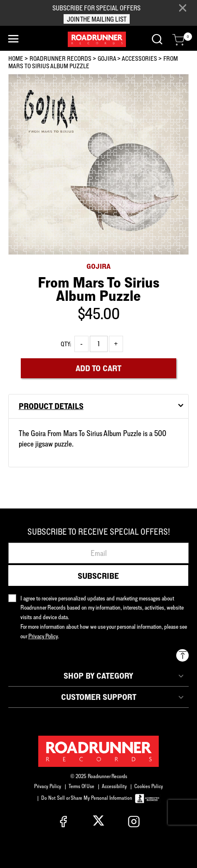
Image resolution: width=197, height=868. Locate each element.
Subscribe (98, 576)
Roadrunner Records (60, 58)
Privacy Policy (48, 786)
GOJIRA (107, 58)
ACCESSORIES (139, 58)
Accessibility (114, 786)
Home (16, 58)
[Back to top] (182, 655)
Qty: (66, 344)
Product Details (51, 406)
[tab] (98, 407)
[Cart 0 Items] (178, 40)
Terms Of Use (81, 786)
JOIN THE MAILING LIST (97, 19)
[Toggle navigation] (13, 39)
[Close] (182, 8)
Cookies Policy (149, 786)
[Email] (98, 553)
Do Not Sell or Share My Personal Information (87, 798)
